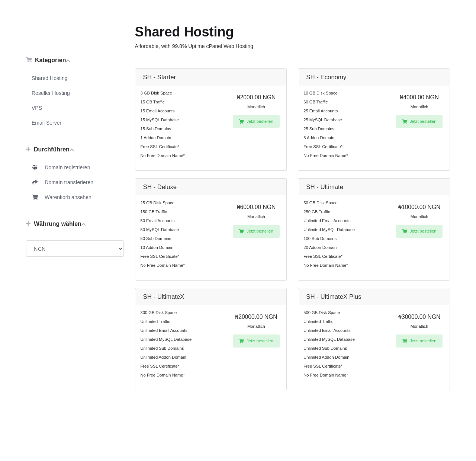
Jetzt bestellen (256, 121)
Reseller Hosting (51, 93)
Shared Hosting (50, 78)
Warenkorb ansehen (62, 197)
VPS (37, 108)
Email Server (46, 123)
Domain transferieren (62, 182)
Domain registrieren (61, 167)
